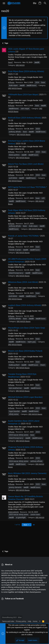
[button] (4, 3)
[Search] (45, 3)
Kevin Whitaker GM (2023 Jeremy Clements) (27, 473)
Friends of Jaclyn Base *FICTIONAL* (24, 236)
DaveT (10, 62)
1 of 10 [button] (17, 525)
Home (35, 621)
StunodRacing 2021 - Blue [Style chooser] (12, 617)
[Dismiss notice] (44, 20)
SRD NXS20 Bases (15, 88)
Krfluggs (11, 82)
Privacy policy (21, 621)
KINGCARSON (13, 512)
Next (27, 525)
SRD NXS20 (20, 65)
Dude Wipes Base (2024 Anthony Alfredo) (26, 71)
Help (29, 621)
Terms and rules (8, 621)
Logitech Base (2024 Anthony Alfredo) (25, 305)
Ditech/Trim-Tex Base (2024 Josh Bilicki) (26, 164)
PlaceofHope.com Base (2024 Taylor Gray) (27, 328)
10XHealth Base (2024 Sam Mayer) (23, 95)
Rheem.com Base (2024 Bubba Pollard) (25, 351)
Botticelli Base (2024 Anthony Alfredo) (25, 118)
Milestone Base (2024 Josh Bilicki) (23, 282)
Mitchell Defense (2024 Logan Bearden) (25, 397)
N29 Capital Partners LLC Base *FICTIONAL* (27, 187)
